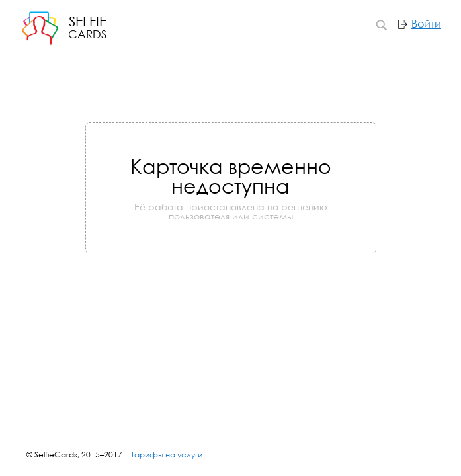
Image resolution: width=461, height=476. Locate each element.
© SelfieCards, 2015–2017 (74, 455)
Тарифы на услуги (167, 455)
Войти (426, 24)
